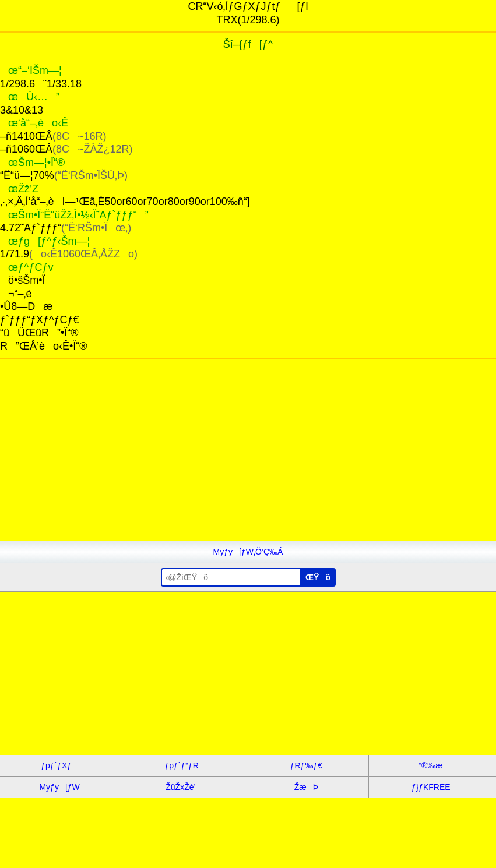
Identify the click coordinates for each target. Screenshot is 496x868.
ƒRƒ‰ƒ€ (306, 765)
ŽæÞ (306, 787)
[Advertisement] (248, 459)
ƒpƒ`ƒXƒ (59, 765)
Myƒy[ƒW (59, 787)
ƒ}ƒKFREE (431, 787)
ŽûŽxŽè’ (182, 787)
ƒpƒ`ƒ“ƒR (181, 765)
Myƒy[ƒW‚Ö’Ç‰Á (248, 552)
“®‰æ (430, 765)
